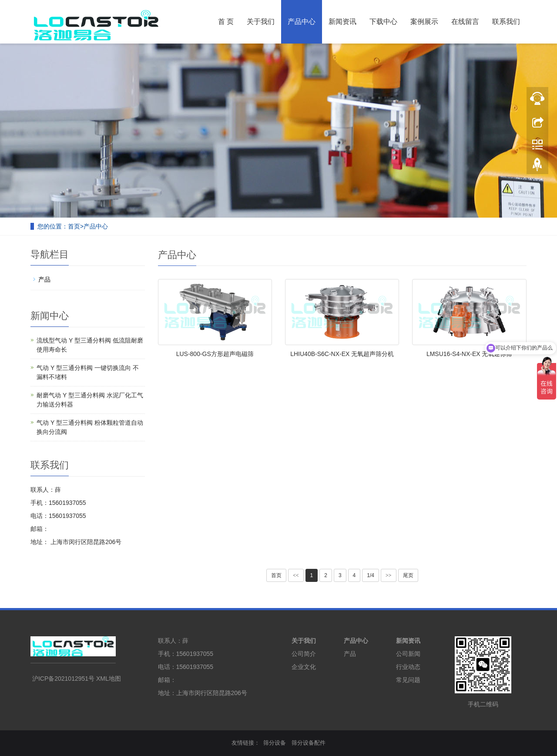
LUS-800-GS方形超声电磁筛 (215, 354)
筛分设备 (275, 743)
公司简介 (304, 654)
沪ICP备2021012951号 (63, 679)
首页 (74, 226)
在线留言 (465, 22)
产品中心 (302, 22)
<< (296, 575)
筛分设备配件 (309, 743)
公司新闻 (408, 654)
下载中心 (383, 22)
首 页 (226, 22)
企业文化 (304, 667)
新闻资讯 (342, 22)
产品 (44, 279)
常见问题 (408, 680)
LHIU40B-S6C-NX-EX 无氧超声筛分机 (342, 354)
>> (389, 575)
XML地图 (109, 679)
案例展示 (424, 22)
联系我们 (506, 22)
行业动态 (408, 667)
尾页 (408, 575)
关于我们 (261, 22)
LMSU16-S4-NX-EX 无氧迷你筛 (470, 354)
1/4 (371, 575)
